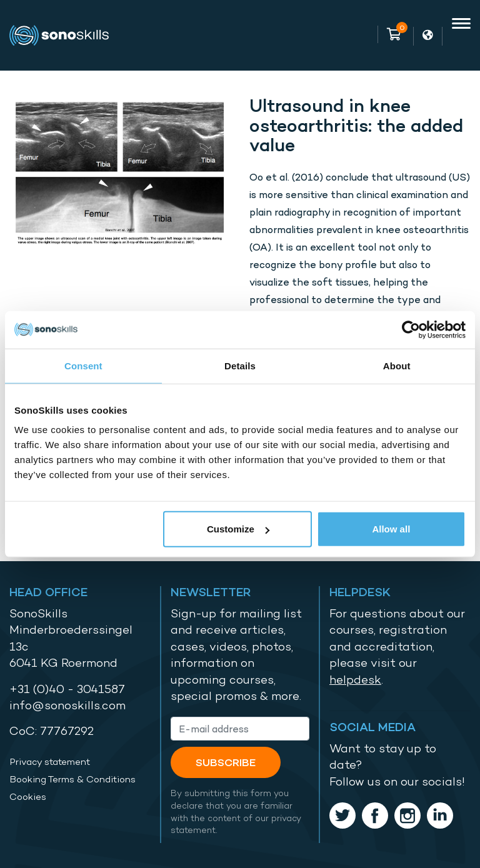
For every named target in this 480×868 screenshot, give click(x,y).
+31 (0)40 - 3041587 (67, 689)
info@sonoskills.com (67, 705)
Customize (238, 529)
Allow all (391, 529)
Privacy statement (50, 762)
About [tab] (397, 365)
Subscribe (226, 762)
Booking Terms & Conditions (72, 779)
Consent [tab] (83, 365)
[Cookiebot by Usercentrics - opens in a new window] (411, 329)
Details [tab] (240, 365)
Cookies (28, 797)
